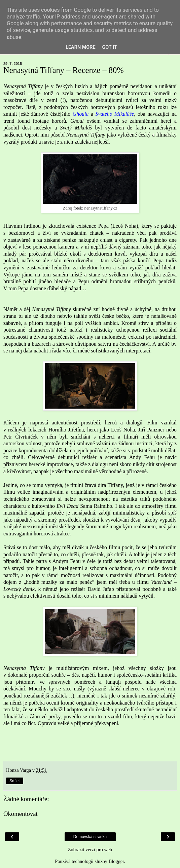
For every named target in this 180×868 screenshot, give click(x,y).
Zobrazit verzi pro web (90, 850)
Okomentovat (21, 814)
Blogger (116, 861)
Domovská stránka (90, 837)
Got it (110, 47)
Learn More (80, 47)
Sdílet (15, 781)
